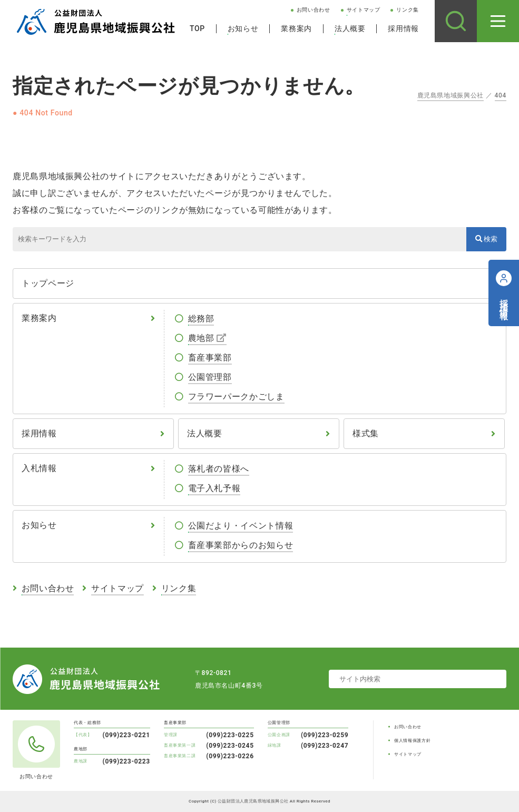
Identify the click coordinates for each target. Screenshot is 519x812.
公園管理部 (210, 377)
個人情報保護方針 (412, 741)
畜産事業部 (210, 358)
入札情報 (39, 468)
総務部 (201, 319)
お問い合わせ (314, 10)
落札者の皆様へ (219, 469)
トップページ (48, 283)
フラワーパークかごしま (236, 397)
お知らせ (243, 28)
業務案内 (296, 28)
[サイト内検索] (456, 21)
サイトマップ (364, 10)
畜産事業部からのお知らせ (241, 545)
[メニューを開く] (498, 21)
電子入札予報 (214, 488)
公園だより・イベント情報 (241, 526)
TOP (197, 28)
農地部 (201, 338)
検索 (486, 239)
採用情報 (403, 28)
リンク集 (408, 10)
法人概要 (350, 28)
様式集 (366, 433)
